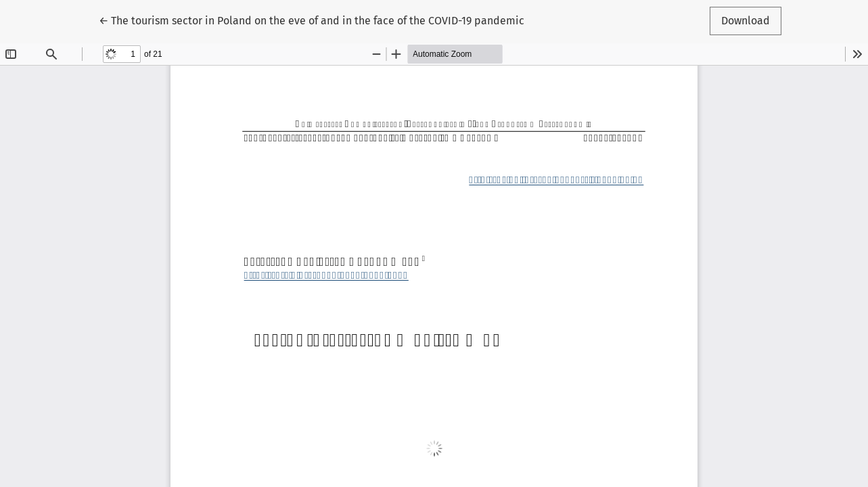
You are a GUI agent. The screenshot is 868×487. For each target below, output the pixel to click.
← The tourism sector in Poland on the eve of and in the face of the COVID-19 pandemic (312, 20)
